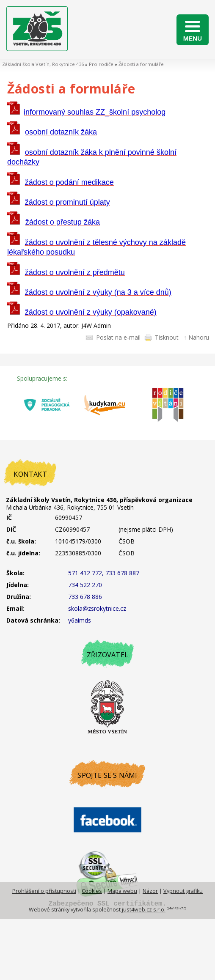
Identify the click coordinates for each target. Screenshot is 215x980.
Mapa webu (122, 891)
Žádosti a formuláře (141, 64)
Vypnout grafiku (183, 891)
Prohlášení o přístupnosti (44, 891)
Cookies (92, 891)
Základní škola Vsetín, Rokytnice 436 (43, 64)
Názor (150, 891)
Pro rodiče (101, 64)
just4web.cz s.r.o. (144, 910)
